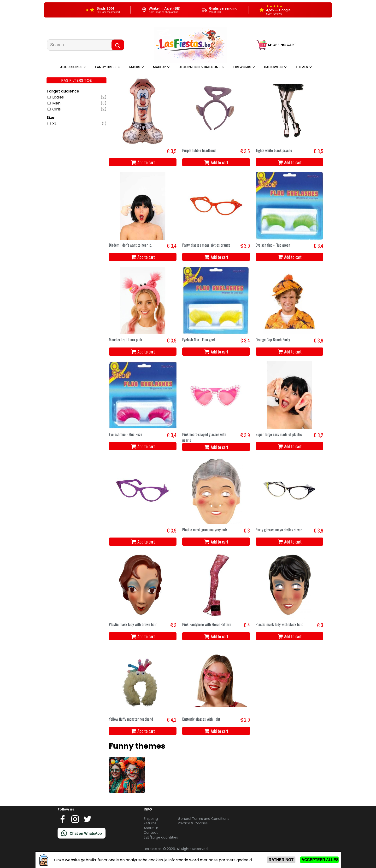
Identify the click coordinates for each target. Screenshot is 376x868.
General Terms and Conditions (204, 819)
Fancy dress (106, 67)
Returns (150, 823)
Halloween (273, 67)
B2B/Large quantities (161, 837)
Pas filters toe (76, 80)
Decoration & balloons (200, 67)
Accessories (71, 67)
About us (151, 828)
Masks (135, 67)
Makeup (159, 67)
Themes (302, 67)
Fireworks (242, 67)
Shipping (151, 819)
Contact (151, 833)
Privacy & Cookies (193, 823)
